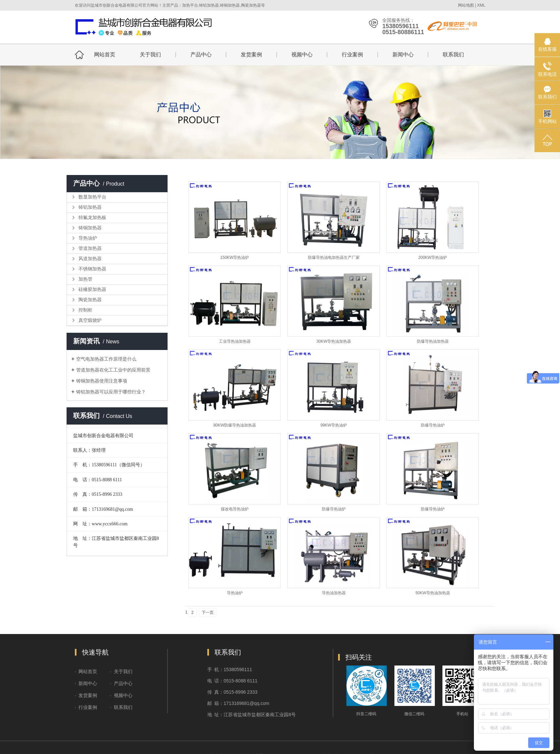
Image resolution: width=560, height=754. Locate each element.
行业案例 (352, 55)
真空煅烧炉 (90, 320)
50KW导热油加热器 (433, 593)
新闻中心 (403, 55)
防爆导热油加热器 (433, 341)
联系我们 (453, 55)
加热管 (85, 279)
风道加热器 (90, 259)
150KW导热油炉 (235, 258)
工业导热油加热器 (235, 341)
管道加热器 (90, 248)
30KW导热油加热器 (334, 341)
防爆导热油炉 (433, 425)
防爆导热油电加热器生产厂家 (334, 258)
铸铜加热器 (90, 228)
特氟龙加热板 (92, 218)
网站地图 (466, 5)
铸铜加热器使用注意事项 (102, 381)
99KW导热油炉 (334, 425)
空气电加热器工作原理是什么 (106, 359)
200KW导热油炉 (433, 258)
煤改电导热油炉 (235, 509)
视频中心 (302, 55)
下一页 (208, 612)
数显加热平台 (92, 197)
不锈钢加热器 (92, 269)
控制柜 (85, 310)
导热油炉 (88, 238)
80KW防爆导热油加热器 (235, 425)
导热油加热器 (334, 593)
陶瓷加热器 (90, 300)
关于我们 (150, 55)
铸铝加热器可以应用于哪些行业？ (111, 392)
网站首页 (105, 55)
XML (481, 5)
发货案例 (251, 55)
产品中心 (201, 55)
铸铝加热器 (90, 207)
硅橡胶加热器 (92, 290)
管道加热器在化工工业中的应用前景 (113, 370)
